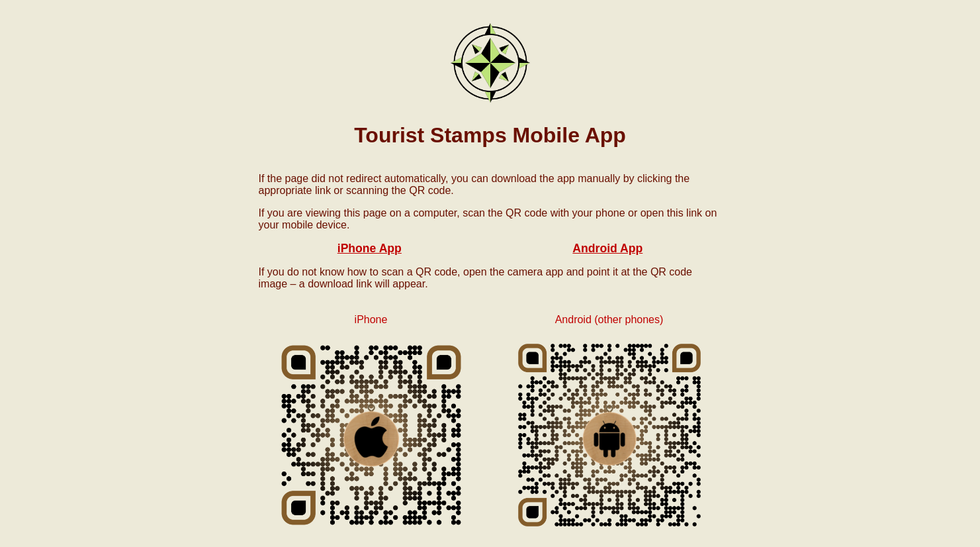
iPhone (371, 320)
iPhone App (370, 248)
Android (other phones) (609, 320)
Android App (607, 248)
